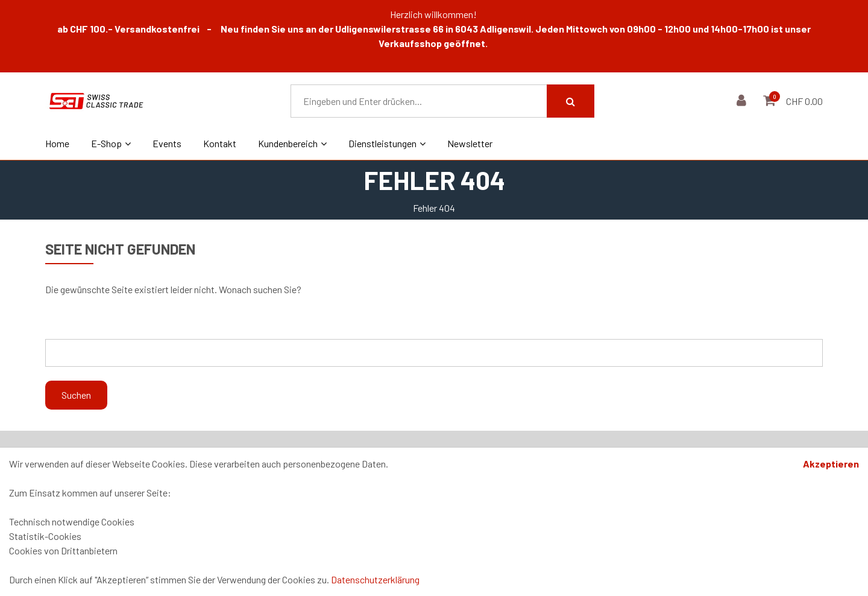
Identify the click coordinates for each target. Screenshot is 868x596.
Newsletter (470, 143)
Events (167, 143)
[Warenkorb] (771, 101)
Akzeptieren (831, 464)
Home (57, 143)
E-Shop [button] (111, 143)
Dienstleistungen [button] (387, 143)
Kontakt (220, 143)
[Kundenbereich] (743, 101)
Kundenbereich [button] (292, 143)
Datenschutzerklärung (375, 579)
